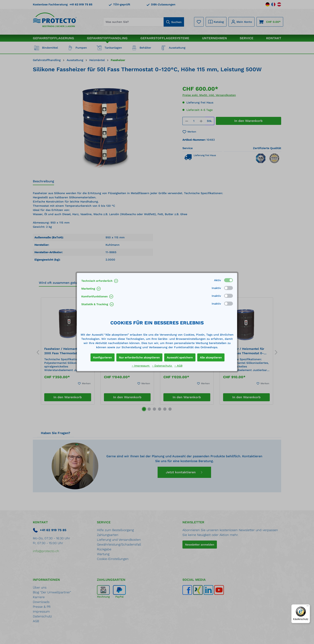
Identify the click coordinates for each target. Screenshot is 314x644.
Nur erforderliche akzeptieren (139, 357)
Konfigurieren (103, 357)
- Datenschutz (162, 366)
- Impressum (141, 366)
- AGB (178, 366)
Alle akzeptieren (211, 357)
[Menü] (308, 607)
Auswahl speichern (180, 357)
